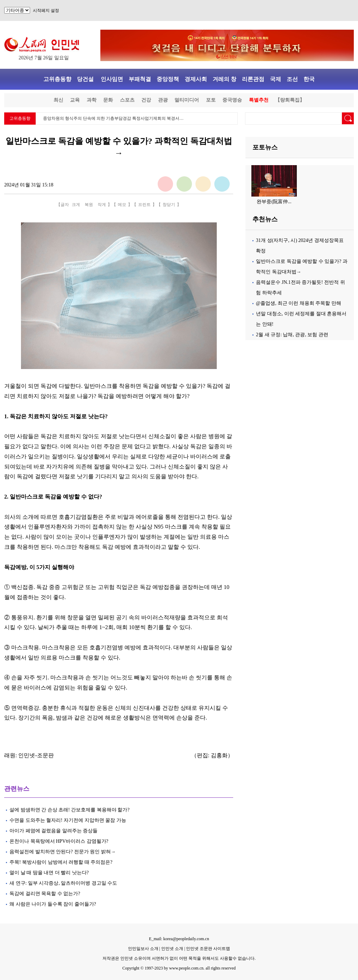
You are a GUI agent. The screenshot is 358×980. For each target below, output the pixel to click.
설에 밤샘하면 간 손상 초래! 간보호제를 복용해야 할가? (69, 810)
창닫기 (169, 205)
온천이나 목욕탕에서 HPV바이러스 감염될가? (59, 841)
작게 (102, 205)
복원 (89, 205)
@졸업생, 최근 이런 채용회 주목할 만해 (299, 303)
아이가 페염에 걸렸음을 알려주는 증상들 (54, 831)
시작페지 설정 (46, 10)
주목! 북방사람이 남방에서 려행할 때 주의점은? (61, 862)
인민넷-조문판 (36, 755)
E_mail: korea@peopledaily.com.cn (179, 939)
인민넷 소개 (172, 949)
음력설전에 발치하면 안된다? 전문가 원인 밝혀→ (63, 852)
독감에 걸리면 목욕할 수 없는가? (45, 894)
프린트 (144, 205)
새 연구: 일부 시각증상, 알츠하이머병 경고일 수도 (63, 883)
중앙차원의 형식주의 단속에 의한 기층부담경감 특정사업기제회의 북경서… (113, 118)
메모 (122, 205)
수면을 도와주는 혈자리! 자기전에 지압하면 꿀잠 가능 (68, 820)
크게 (76, 205)
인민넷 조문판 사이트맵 (208, 949)
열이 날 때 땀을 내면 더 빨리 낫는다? (49, 873)
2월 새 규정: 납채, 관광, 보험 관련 (292, 335)
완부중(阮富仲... (274, 202)
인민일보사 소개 (143, 949)
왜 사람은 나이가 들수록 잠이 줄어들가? (53, 904)
